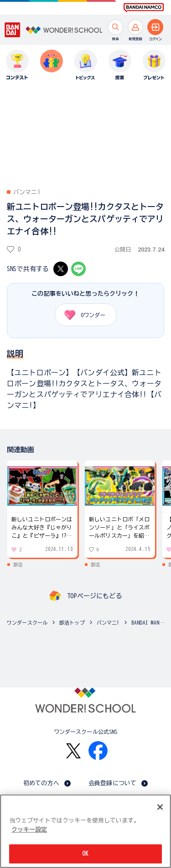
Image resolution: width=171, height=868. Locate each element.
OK (85, 854)
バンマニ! (108, 623)
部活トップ (72, 623)
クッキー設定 (29, 830)
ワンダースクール (27, 623)
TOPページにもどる (94, 596)
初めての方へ (41, 783)
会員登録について (112, 783)
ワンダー (82, 315)
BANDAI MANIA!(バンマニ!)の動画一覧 (149, 623)
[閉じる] (160, 807)
